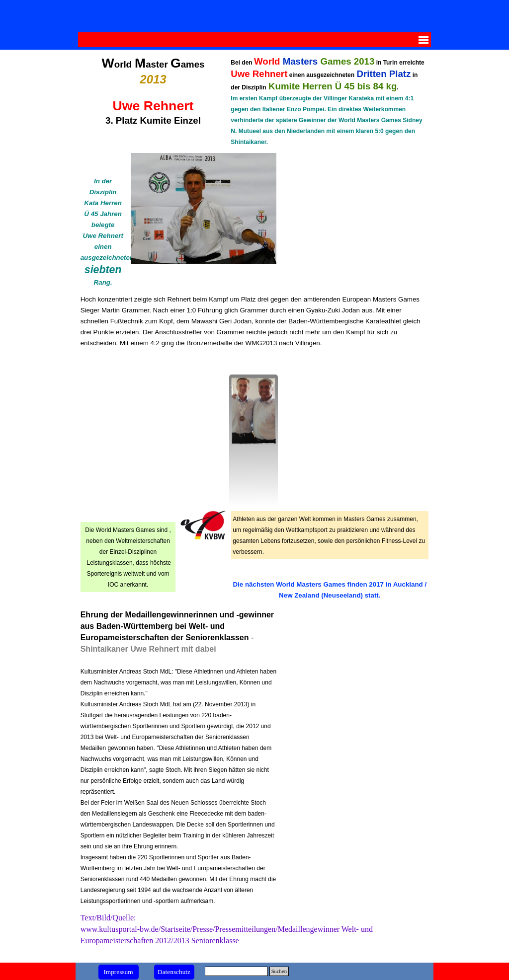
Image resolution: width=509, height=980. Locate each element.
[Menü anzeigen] (424, 40)
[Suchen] (236, 971)
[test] (119, 972)
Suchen (279, 971)
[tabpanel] (153, 91)
